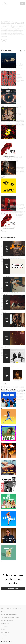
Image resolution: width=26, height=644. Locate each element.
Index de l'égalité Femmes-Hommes (9, 615)
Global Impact (4, 635)
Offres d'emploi (5, 626)
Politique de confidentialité (7, 621)
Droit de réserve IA (5, 632)
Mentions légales (5, 623)
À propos (3, 612)
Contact (3, 629)
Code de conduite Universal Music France (10, 618)
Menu (22, 4)
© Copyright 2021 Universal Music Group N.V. (11, 609)
